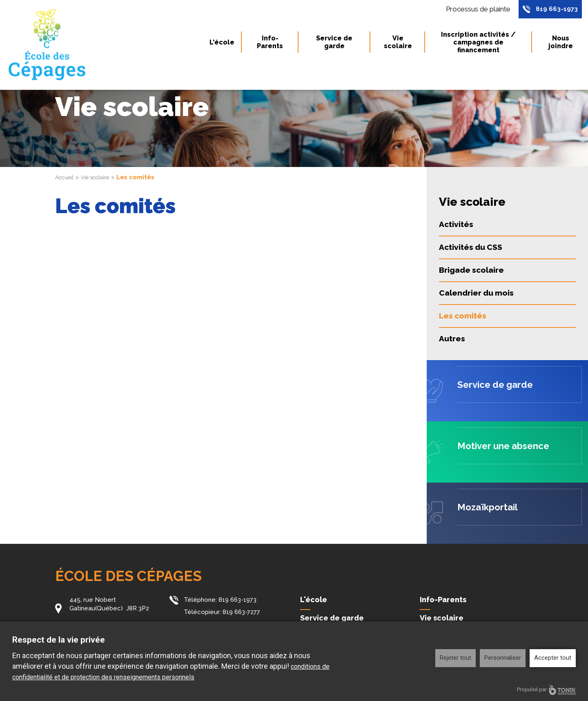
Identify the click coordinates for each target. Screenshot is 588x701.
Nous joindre (561, 45)
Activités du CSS (471, 247)
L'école (222, 44)
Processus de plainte (473, 10)
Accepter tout (553, 658)
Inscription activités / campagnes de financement (478, 44)
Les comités (463, 316)
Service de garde (334, 45)
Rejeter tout (455, 658)
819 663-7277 (241, 612)
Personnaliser (503, 658)
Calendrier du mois (476, 293)
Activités (456, 224)
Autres (452, 338)
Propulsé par (546, 690)
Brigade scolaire (471, 270)
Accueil (66, 177)
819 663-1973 (555, 10)
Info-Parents (270, 45)
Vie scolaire (398, 45)
